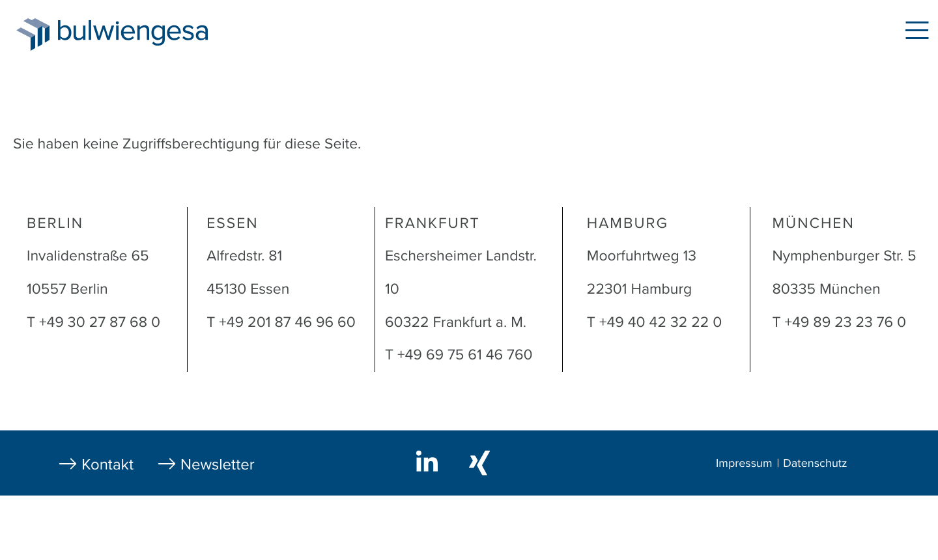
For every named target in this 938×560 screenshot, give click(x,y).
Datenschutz (815, 464)
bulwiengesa (152, 34)
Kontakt (107, 465)
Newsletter (218, 465)
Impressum (744, 464)
